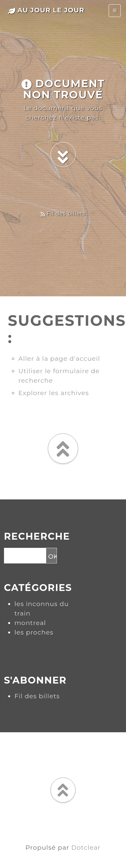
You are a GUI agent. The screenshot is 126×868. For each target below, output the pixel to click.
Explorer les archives (54, 393)
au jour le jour (46, 10)
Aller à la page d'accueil (59, 358)
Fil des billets (63, 214)
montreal (30, 623)
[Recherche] (25, 556)
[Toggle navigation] (115, 11)
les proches (34, 632)
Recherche (37, 536)
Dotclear (86, 847)
